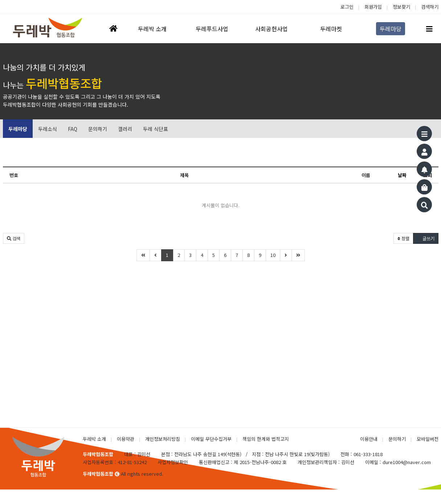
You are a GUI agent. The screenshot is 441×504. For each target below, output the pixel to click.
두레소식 (48, 129)
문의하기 (98, 129)
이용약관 (126, 439)
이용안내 (369, 439)
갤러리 (125, 129)
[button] (14, 238)
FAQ (73, 129)
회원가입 (373, 7)
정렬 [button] (403, 238)
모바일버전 (428, 439)
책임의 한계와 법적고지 (266, 439)
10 (273, 255)
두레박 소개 (94, 439)
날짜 (402, 175)
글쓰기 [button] (426, 238)
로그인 (347, 7)
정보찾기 (401, 7)
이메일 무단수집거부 (211, 439)
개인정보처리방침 (163, 439)
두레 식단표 (156, 129)
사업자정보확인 (173, 462)
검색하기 (430, 7)
